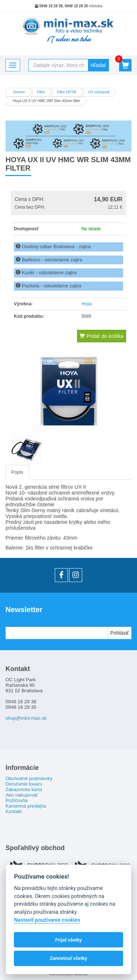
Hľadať (98, 65)
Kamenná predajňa (26, 806)
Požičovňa (17, 800)
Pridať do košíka (102, 336)
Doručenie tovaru (24, 784)
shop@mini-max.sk (26, 718)
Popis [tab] (17, 472)
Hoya (87, 304)
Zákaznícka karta (24, 789)
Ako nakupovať (22, 795)
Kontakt (14, 811)
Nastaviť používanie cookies (47, 920)
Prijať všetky (68, 940)
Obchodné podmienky (29, 778)
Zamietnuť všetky (69, 958)
